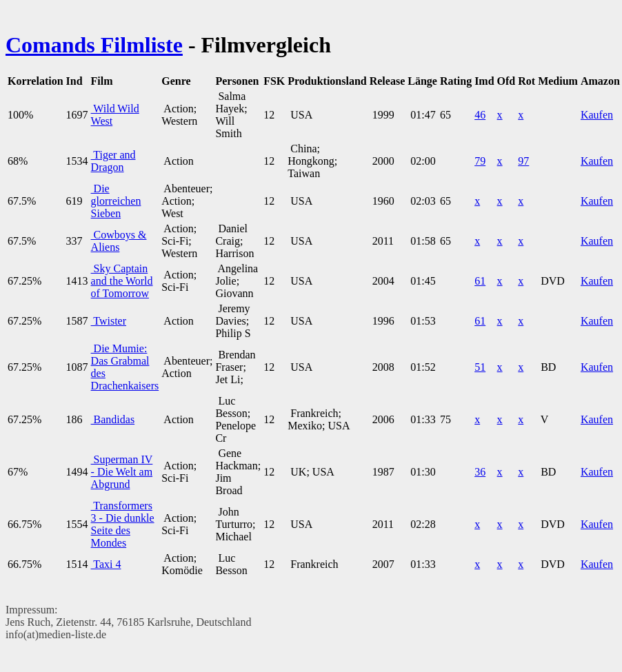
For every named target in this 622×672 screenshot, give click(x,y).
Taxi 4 (106, 564)
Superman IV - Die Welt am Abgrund (122, 472)
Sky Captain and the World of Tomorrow (122, 281)
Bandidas (113, 419)
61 (480, 281)
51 (480, 367)
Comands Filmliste (94, 45)
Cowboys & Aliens (119, 241)
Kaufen (597, 115)
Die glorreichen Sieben (116, 201)
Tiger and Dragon (113, 161)
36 (480, 472)
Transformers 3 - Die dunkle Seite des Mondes (123, 524)
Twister (109, 321)
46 (480, 115)
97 (523, 161)
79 (480, 161)
